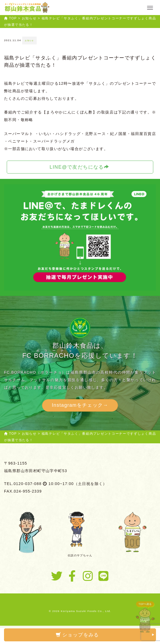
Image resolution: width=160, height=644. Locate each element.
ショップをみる (105, 635)
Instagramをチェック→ (80, 405)
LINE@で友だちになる (79, 167)
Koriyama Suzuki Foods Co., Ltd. (86, 611)
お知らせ (29, 40)
